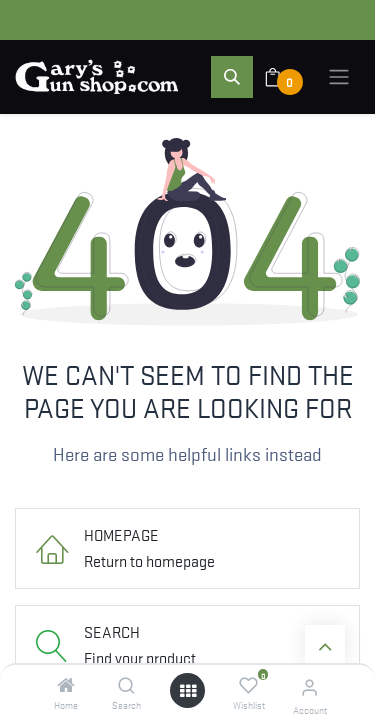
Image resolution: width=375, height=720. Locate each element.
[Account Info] (309, 686)
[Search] (126, 685)
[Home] (66, 685)
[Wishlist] (248, 685)
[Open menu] (188, 690)
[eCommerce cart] (285, 77)
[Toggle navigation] (339, 77)
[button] (232, 77)
